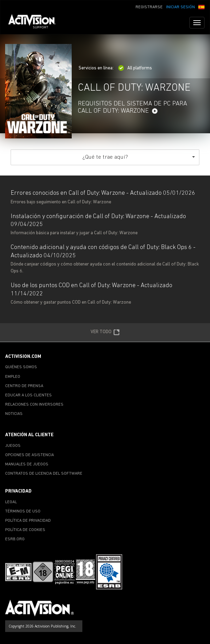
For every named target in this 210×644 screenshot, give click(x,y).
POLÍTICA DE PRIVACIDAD (28, 521)
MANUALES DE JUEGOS (27, 464)
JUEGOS (13, 446)
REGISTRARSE (149, 7)
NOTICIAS (14, 414)
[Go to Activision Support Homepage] (36, 23)
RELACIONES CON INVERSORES (34, 405)
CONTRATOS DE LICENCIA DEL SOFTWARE (44, 474)
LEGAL (11, 502)
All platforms (135, 68)
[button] (201, 7)
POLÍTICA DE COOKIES (25, 530)
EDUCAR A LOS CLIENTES (28, 395)
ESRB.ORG (15, 539)
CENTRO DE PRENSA (24, 386)
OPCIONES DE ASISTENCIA (30, 455)
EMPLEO (13, 377)
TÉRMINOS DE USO (23, 511)
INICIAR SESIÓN (180, 7)
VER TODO (105, 332)
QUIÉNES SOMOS (21, 367)
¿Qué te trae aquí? (139, 157)
